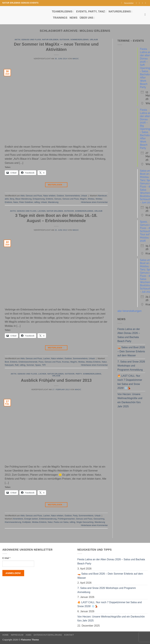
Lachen (42, 211)
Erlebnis (49, 199)
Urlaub (94, 40)
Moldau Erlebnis (93, 362)
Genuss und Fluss (31, 40)
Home (5, 635)
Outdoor (64, 40)
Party (79, 374)
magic (76, 59)
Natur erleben (50, 40)
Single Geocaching (85, 522)
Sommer (30, 365)
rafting (37, 202)
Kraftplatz (27, 522)
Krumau (66, 362)
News (73, 18)
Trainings (60, 18)
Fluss (41, 362)
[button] (127, 3)
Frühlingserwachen (66, 519)
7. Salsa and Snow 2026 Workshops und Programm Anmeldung (131, 366)
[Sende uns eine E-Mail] (143, 3)
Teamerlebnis (63, 12)
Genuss (58, 199)
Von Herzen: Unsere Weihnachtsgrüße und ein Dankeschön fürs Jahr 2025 (130, 400)
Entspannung (39, 199)
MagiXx (83, 199)
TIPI (44, 365)
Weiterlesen (56, 185)
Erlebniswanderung (48, 519)
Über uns (87, 18)
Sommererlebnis (80, 40)
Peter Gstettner (26, 202)
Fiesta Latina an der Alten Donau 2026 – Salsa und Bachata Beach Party (129, 335)
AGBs (28, 635)
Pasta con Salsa (61, 522)
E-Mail (6, 558)
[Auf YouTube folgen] (146, 3)
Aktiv (17, 40)
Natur (16, 202)
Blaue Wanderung (24, 199)
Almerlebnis (18, 519)
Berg (12, 199)
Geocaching (99, 519)
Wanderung (53, 202)
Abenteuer (102, 196)
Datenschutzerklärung (48, 635)
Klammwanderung (13, 522)
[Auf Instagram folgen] (140, 3)
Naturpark (9, 365)
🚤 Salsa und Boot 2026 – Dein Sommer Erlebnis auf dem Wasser (131, 351)
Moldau (91, 199)
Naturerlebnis (120, 12)
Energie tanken (31, 519)
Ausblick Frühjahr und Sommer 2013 (56, 380)
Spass (38, 365)
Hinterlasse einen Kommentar (94, 202)
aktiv (7, 199)
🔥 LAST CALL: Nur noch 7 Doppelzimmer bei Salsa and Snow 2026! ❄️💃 (130, 382)
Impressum (17, 635)
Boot (7, 362)
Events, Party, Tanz (91, 12)
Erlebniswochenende (28, 362)
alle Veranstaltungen (130, 311)
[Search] (146, 15)
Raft (17, 365)
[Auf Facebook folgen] (137, 3)
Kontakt (69, 635)
